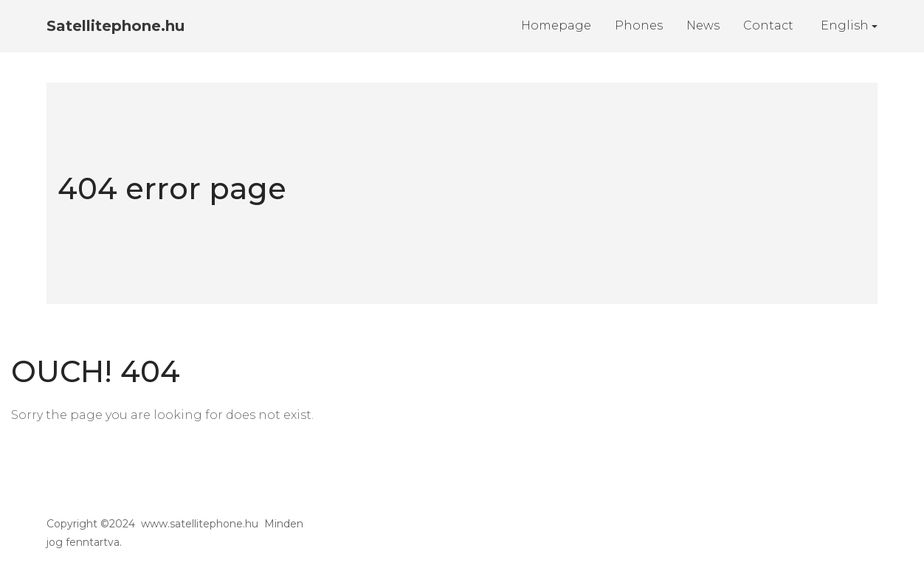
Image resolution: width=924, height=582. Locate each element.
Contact (768, 25)
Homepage (556, 25)
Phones (639, 25)
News (703, 25)
